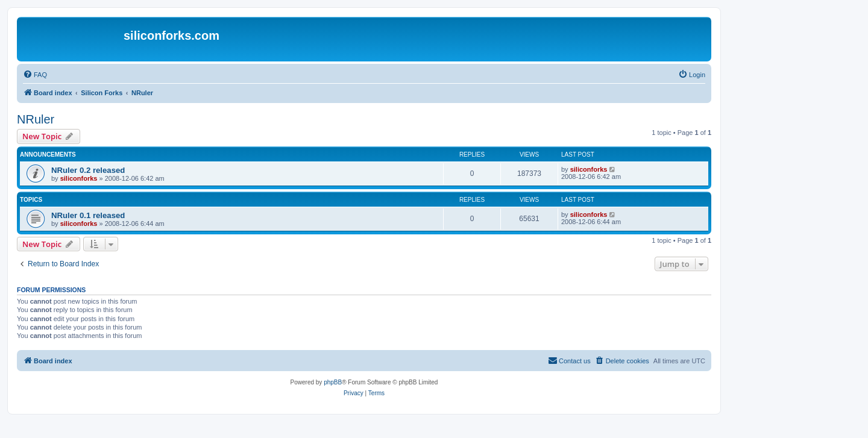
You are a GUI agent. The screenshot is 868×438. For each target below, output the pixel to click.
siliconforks (79, 178)
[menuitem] (35, 75)
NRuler (36, 119)
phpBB (333, 382)
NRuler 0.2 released (88, 170)
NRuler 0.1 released (88, 215)
